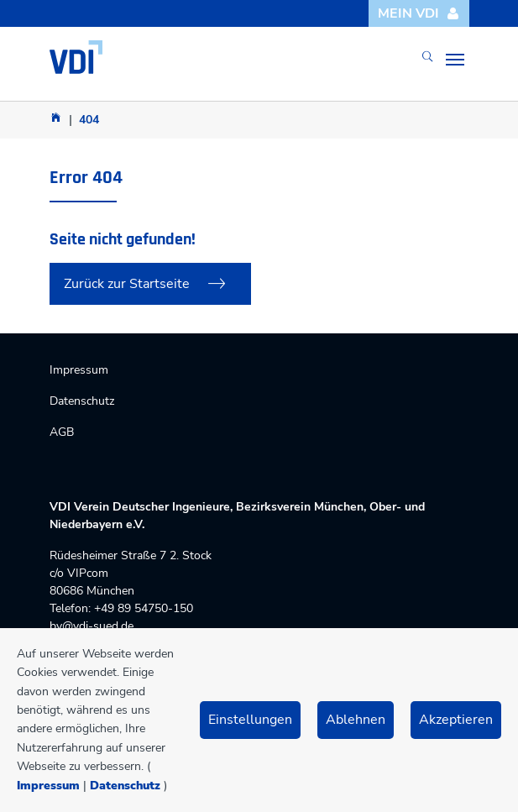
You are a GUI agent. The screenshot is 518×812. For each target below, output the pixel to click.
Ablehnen (356, 720)
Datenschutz (125, 786)
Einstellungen (250, 720)
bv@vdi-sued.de (92, 626)
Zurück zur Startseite (127, 284)
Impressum (48, 786)
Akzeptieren (456, 720)
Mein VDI (419, 13)
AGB (62, 432)
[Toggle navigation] (455, 60)
